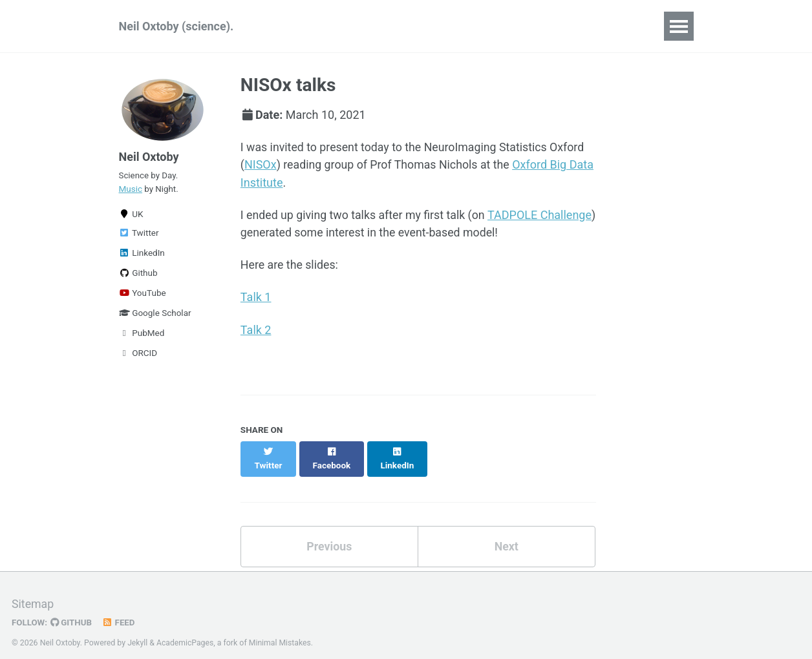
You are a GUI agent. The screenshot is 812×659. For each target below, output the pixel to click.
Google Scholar (155, 315)
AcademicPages (185, 629)
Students (512, 26)
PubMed (142, 335)
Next (506, 533)
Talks (381, 26)
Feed (120, 609)
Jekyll (138, 629)
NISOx (261, 165)
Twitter (139, 235)
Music (131, 191)
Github (138, 275)
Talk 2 (256, 330)
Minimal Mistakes (281, 629)
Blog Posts (586, 26)
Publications (312, 26)
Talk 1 (256, 298)
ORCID (138, 355)
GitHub (72, 609)
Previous (329, 533)
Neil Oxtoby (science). (176, 26)
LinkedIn (142, 255)
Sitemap (33, 591)
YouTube (143, 295)
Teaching (442, 26)
